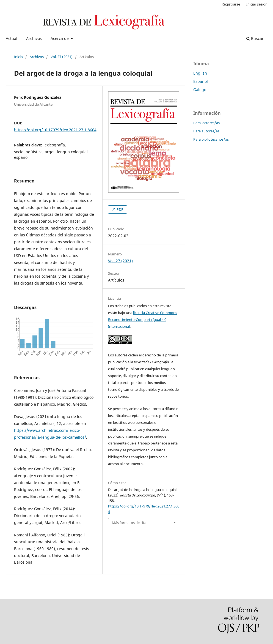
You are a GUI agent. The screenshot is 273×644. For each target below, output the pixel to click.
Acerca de (60, 38)
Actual (12, 38)
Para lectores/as (206, 123)
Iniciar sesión (257, 4)
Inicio (18, 57)
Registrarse (231, 4)
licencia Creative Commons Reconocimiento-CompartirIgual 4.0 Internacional (143, 320)
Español (201, 81)
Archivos (34, 38)
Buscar (255, 38)
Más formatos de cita (129, 523)
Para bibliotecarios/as (211, 139)
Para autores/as (206, 131)
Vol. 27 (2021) (62, 57)
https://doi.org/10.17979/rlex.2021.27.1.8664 (55, 130)
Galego (200, 90)
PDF (119, 209)
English (200, 73)
